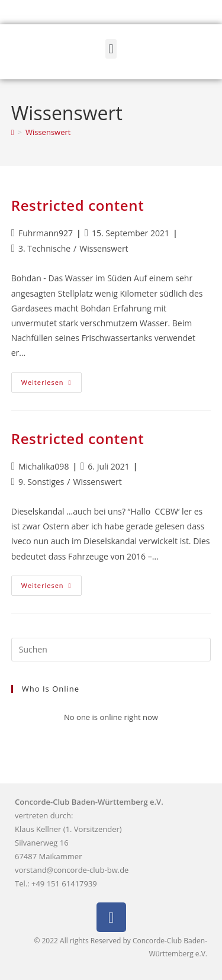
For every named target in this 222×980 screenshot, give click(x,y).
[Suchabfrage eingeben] (111, 650)
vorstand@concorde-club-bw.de (72, 870)
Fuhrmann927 (46, 233)
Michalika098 (44, 466)
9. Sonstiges (41, 482)
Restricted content (78, 205)
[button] (111, 49)
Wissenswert (48, 132)
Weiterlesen (52, 380)
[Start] (13, 132)
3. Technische (44, 248)
